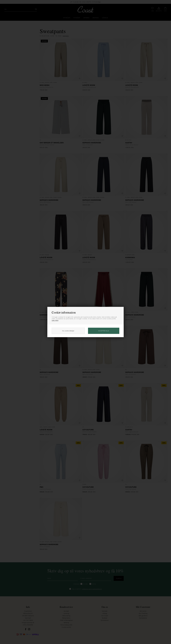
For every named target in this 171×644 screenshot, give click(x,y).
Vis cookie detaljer (68, 331)
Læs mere (55, 320)
